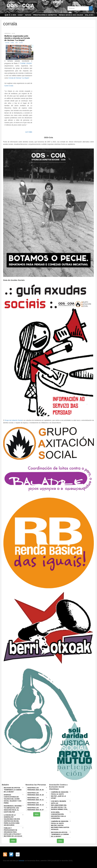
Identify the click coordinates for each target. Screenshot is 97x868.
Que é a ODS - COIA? (14, 15)
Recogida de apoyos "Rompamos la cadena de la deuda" (13, 790)
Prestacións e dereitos (45, 15)
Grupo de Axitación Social (13, 420)
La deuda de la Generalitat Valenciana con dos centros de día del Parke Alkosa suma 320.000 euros (12, 820)
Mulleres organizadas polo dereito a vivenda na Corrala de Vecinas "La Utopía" (17, 38)
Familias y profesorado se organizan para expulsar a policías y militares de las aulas (13, 832)
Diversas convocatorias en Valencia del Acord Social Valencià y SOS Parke (13, 799)
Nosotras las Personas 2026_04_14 (35, 804)
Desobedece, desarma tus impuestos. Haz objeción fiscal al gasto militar (13, 809)
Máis (13, 841)
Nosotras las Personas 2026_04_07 (35, 809)
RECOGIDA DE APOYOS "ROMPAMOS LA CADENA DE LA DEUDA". (60, 834)
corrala (21, 43)
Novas (28, 15)
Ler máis (29, 132)
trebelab (21, 861)
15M (16, 43)
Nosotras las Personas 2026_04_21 (35, 799)
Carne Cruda (9, 86)
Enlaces (89, 15)
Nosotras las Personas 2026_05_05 (35, 789)
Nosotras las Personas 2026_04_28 (35, 794)
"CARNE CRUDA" (26, 63)
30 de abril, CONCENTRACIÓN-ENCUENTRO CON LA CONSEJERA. (58, 815)
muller (12, 43)
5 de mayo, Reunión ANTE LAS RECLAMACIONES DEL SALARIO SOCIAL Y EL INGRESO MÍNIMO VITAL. (59, 805)
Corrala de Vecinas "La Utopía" (19, 78)
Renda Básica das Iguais (71, 15)
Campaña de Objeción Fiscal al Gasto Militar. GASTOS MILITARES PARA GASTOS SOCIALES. (60, 825)
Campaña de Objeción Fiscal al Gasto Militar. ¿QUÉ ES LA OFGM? (60, 795)
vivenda (7, 43)
